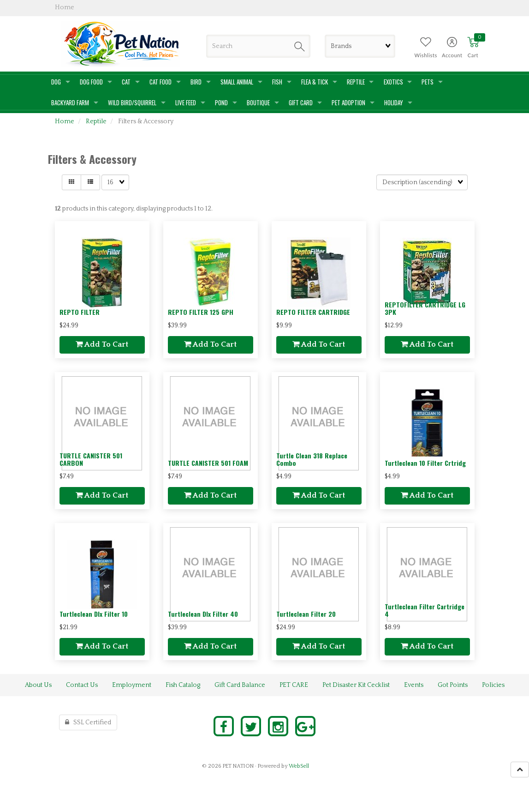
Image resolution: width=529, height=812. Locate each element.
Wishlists (426, 55)
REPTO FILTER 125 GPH (201, 312)
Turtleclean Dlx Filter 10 (94, 614)
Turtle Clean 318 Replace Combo (312, 459)
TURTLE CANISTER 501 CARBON (91, 459)
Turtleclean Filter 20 (306, 614)
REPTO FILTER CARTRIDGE (313, 312)
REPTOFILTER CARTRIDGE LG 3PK (425, 308)
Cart (473, 55)
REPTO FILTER (80, 312)
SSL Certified (88, 722)
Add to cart (102, 344)
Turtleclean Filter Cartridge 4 (425, 610)
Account (452, 55)
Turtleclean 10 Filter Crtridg (425, 463)
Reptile (96, 121)
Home (65, 121)
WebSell (299, 766)
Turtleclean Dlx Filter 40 (203, 614)
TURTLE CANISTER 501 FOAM (208, 463)
